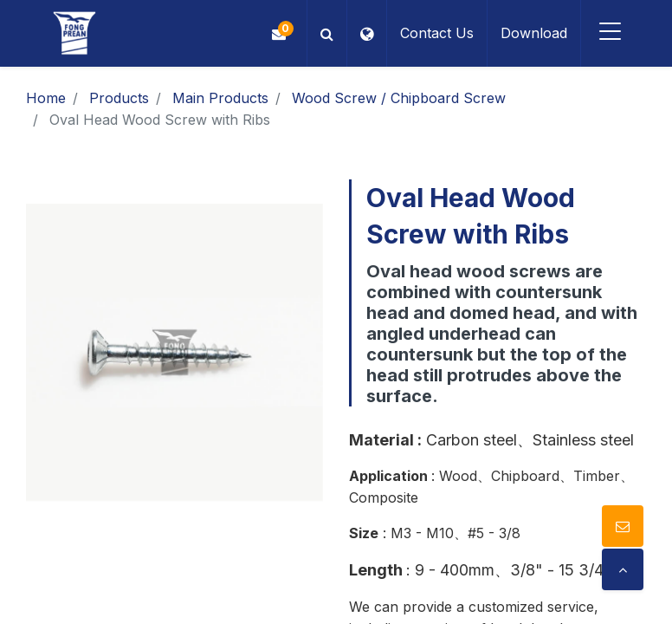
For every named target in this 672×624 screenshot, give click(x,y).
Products (119, 98)
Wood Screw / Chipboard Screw (399, 98)
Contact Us (435, 33)
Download (532, 33)
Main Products (220, 98)
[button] (325, 33)
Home (46, 98)
